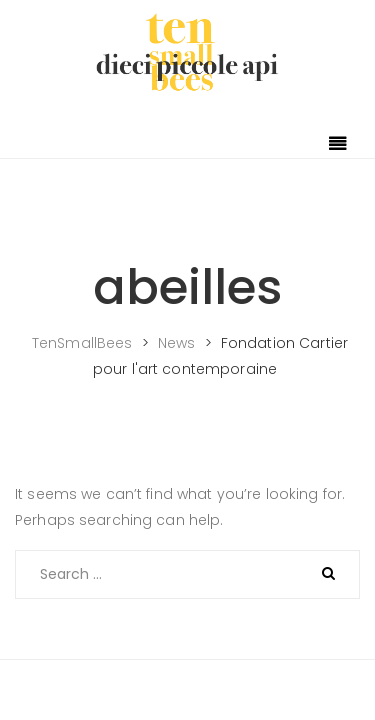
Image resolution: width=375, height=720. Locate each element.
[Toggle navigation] (338, 145)
